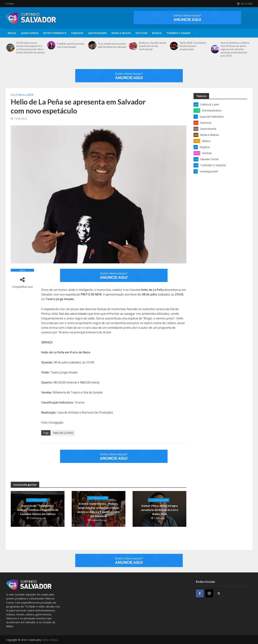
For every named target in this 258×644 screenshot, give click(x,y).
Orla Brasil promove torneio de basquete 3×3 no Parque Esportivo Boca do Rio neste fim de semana (30, 48)
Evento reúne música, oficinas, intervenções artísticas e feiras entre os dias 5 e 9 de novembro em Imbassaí (99, 510)
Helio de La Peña (63, 433)
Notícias (142, 33)
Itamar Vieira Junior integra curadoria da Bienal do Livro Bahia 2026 (160, 510)
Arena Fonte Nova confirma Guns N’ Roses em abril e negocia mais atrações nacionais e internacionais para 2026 (235, 49)
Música (157, 33)
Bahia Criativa (50, 640)
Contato (10, 4)
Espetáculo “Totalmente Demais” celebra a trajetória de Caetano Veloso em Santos (38, 510)
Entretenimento (55, 33)
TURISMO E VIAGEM (178, 33)
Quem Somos (30, 33)
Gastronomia (97, 33)
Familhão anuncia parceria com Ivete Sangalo (71, 45)
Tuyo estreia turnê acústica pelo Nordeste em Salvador (112, 45)
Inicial (12, 33)
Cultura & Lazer (22, 95)
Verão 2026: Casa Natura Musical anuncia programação (193, 46)
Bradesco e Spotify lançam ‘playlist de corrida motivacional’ (153, 46)
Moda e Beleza (121, 33)
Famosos (77, 33)
